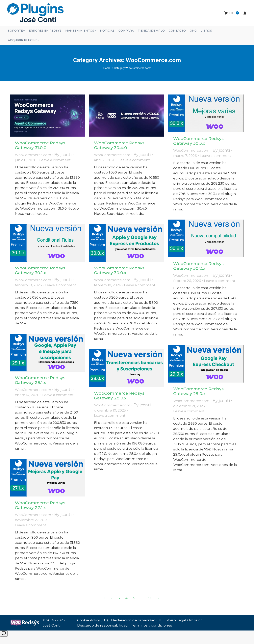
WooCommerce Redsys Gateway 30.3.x (198, 148)
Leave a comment (55, 167)
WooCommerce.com (33, 162)
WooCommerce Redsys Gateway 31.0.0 (40, 152)
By (63, 162)
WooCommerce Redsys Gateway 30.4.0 (119, 152)
